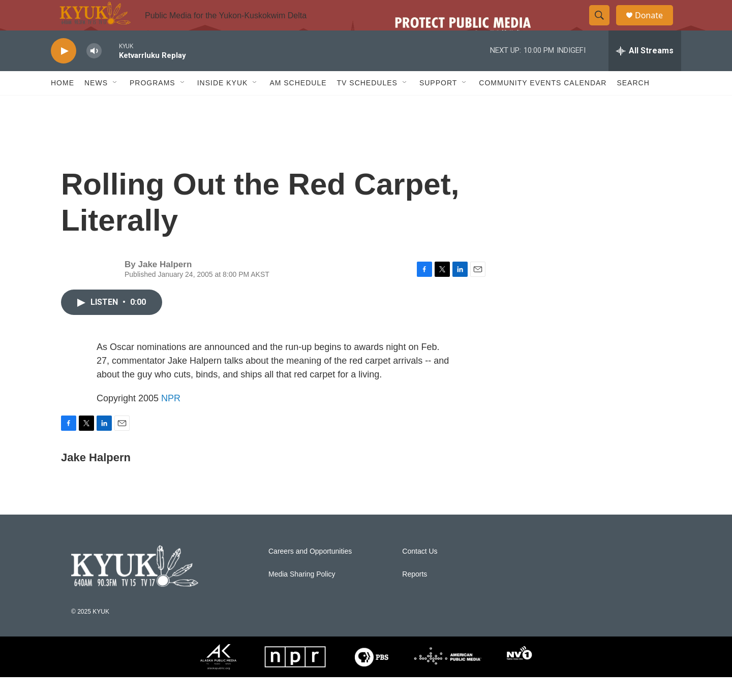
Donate (655, 27)
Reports (415, 597)
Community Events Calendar (543, 106)
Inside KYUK (223, 106)
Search (633, 106)
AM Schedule (298, 106)
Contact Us (420, 574)
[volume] (94, 74)
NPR (171, 421)
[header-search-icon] (604, 27)
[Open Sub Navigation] (115, 106)
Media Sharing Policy (302, 597)
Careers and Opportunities (310, 574)
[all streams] (645, 74)
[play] (64, 74)
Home (63, 106)
